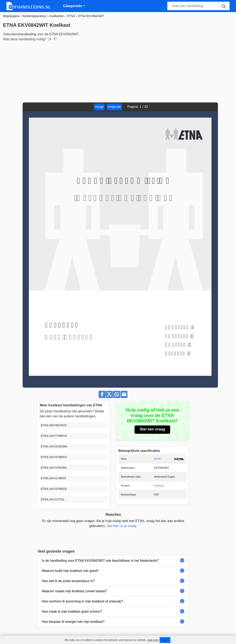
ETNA (157, 459)
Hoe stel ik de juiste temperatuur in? (68, 581)
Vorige (99, 107)
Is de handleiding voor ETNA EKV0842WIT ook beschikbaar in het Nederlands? (100, 561)
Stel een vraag (152, 429)
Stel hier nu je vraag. (122, 526)
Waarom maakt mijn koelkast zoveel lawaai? (74, 591)
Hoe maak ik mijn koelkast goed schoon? (72, 611)
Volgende (114, 107)
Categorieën (73, 6)
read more (153, 640)
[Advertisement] (118, 71)
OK (165, 640)
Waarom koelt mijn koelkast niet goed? (70, 571)
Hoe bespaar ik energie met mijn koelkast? (73, 622)
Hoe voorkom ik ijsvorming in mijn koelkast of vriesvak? (82, 601)
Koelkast (159, 486)
